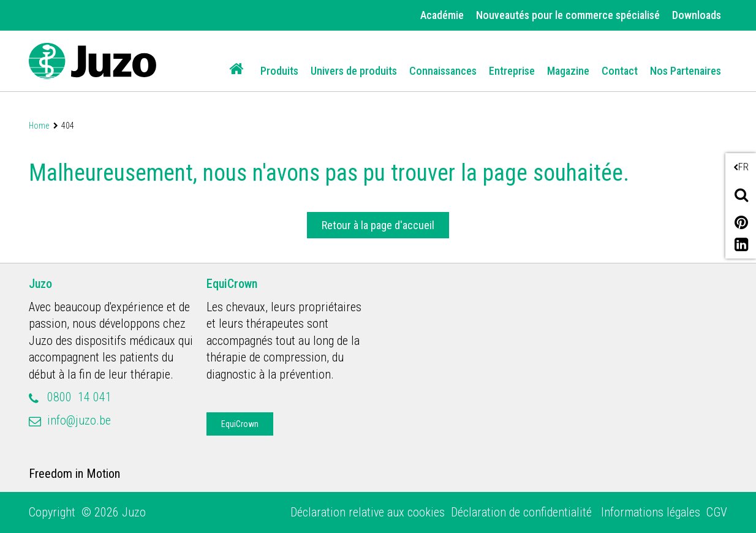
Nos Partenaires (686, 71)
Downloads (697, 15)
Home (39, 126)
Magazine (568, 71)
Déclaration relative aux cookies (368, 512)
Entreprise (512, 71)
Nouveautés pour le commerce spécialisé (568, 15)
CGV (717, 512)
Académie (442, 15)
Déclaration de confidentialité (523, 512)
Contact (620, 71)
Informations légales (651, 512)
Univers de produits (354, 71)
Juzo (40, 284)
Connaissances (443, 71)
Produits (279, 71)
